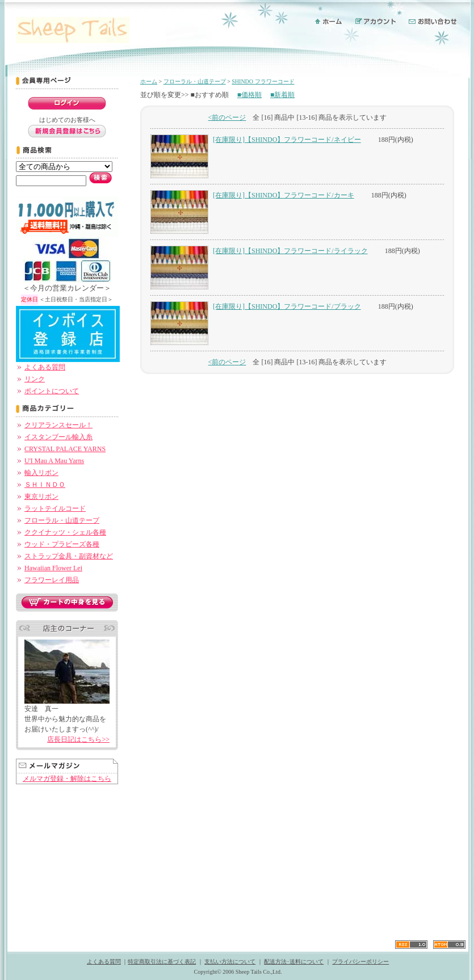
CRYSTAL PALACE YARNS (65, 449)
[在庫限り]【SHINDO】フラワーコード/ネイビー (287, 140)
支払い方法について (230, 962)
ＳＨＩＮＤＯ (45, 485)
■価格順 (249, 95)
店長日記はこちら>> (78, 739)
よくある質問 (45, 367)
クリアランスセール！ (58, 425)
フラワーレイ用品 (52, 580)
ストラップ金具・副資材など (69, 556)
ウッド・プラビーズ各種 (62, 544)
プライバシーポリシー (360, 962)
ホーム (149, 81)
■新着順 (282, 95)
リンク (35, 379)
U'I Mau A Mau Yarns (54, 461)
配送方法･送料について (294, 962)
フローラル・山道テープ (62, 520)
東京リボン (41, 497)
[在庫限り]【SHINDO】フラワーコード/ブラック (287, 306)
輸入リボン (41, 473)
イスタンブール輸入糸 (58, 437)
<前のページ (227, 117)
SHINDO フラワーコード (263, 81)
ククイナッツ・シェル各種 (65, 532)
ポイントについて (52, 391)
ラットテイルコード (55, 508)
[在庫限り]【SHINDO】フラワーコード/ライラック (290, 251)
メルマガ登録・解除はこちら (67, 779)
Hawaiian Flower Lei (53, 568)
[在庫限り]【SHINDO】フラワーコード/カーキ (284, 195)
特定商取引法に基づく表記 (162, 962)
